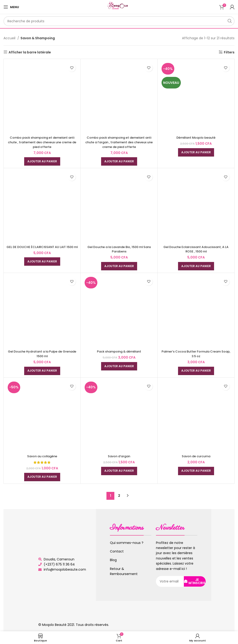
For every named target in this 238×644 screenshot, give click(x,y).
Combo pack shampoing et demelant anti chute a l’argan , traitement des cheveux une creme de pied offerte (119, 142)
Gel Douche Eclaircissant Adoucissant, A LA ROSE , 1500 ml (196, 249)
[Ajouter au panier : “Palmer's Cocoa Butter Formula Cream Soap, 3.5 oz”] (196, 371)
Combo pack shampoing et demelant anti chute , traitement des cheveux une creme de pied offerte (42, 142)
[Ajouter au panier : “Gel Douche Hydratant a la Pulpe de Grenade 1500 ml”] (42, 371)
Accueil (10, 38)
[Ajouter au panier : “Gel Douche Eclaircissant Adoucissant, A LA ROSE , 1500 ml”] (196, 266)
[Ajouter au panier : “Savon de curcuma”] (196, 471)
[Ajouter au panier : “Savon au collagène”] (42, 477)
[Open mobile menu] (11, 7)
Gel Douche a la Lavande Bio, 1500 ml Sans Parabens (119, 249)
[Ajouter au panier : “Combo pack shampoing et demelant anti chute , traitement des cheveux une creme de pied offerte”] (42, 161)
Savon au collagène (42, 456)
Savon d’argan (119, 456)
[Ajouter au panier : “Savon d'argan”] (119, 471)
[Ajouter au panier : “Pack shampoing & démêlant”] (119, 366)
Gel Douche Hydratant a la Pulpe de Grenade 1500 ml (42, 354)
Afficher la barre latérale (30, 52)
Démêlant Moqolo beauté (196, 137)
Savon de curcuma (196, 456)
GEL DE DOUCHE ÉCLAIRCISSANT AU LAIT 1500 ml (42, 249)
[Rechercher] (119, 21)
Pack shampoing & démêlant (119, 351)
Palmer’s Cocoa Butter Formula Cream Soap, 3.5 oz (196, 354)
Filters (229, 52)
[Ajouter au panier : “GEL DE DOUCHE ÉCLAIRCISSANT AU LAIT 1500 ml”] (42, 266)
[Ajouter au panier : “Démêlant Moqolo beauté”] (196, 152)
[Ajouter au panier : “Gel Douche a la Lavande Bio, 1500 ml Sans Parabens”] (119, 266)
